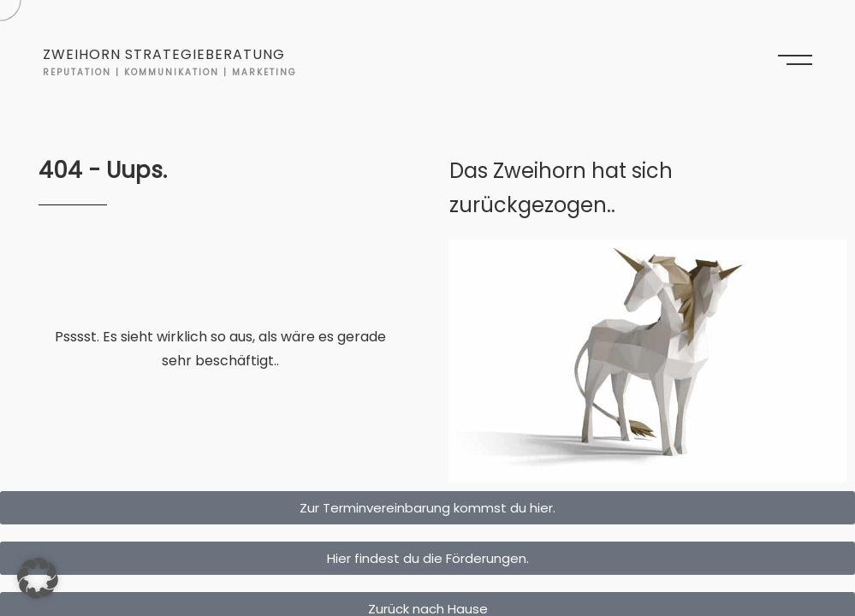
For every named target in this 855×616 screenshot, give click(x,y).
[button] (38, 578)
